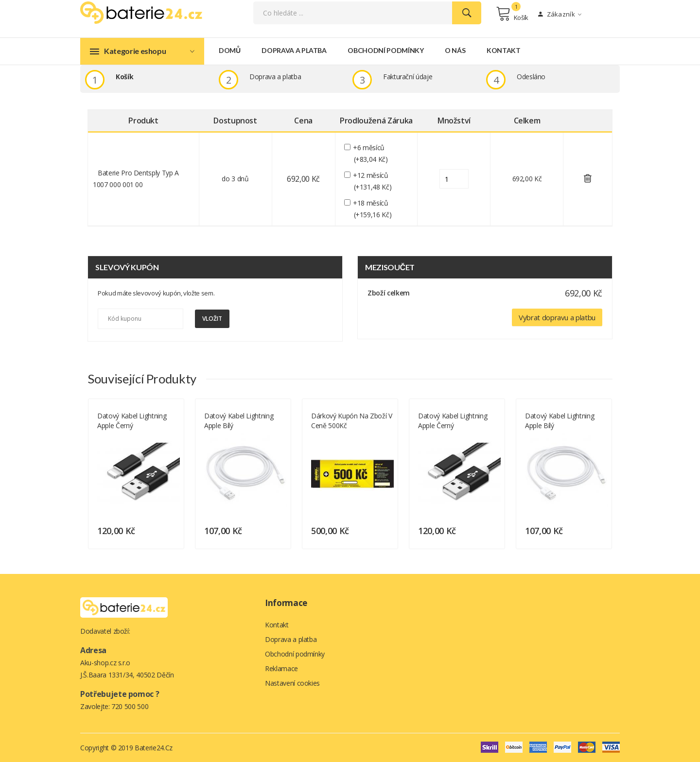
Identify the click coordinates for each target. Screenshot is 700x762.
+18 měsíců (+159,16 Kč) (373, 208)
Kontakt (504, 50)
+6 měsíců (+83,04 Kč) (371, 153)
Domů (230, 50)
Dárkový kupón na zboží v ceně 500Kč (352, 420)
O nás (455, 50)
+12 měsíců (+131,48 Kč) (373, 181)
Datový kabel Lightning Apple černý (132, 420)
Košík (512, 14)
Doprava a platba (294, 50)
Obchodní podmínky (385, 50)
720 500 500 (130, 706)
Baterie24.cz (154, 747)
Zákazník (560, 14)
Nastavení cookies (292, 683)
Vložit (212, 319)
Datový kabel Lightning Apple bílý (239, 420)
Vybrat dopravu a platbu (557, 317)
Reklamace (281, 668)
